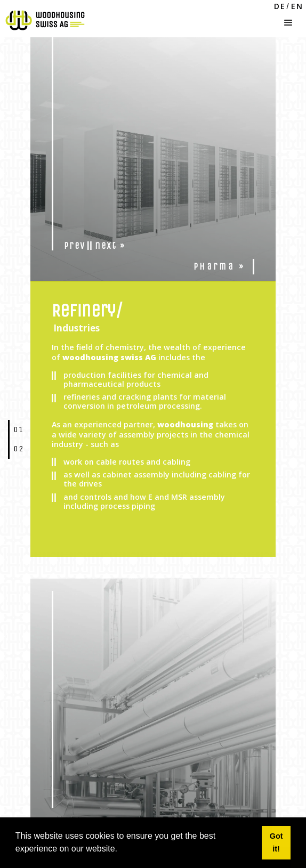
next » (110, 246)
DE (280, 6)
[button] (288, 20)
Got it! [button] (276, 842)
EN (297, 6)
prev (75, 246)
